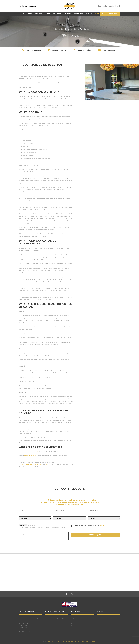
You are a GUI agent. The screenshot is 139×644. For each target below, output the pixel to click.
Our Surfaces (75, 626)
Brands (47, 14)
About (30, 14)
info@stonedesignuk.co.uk (28, 624)
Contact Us (74, 624)
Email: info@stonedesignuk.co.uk (109, 6)
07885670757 (24, 628)
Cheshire (23, 464)
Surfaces (38, 14)
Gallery (68, 14)
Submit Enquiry (95, 535)
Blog (97, 14)
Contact (89, 14)
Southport (62, 641)
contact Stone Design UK (31, 456)
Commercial (57, 14)
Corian (37, 451)
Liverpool (28, 464)
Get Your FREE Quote (109, 14)
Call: (27, 6)
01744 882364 (24, 626)
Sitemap (74, 628)
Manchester (35, 464)
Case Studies (78, 14)
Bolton (76, 641)
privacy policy (103, 525)
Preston (41, 464)
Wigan (47, 464)
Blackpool (53, 641)
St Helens (94, 641)
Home (22, 14)
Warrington (89, 641)
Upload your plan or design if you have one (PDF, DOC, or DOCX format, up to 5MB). (43, 528)
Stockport (84, 641)
